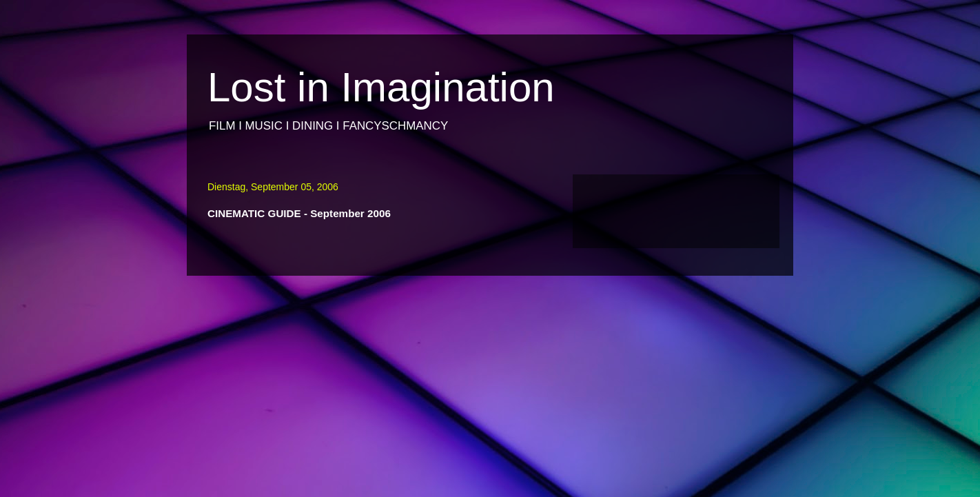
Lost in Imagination (381, 87)
